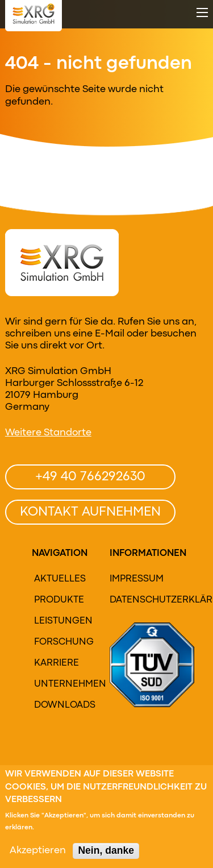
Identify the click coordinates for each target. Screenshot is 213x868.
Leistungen (62, 621)
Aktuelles (60, 579)
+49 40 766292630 (90, 477)
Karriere (57, 663)
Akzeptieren (38, 854)
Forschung (62, 642)
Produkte (59, 600)
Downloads (62, 705)
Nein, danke (106, 854)
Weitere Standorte (48, 433)
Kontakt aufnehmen (90, 512)
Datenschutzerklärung (142, 600)
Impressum (137, 579)
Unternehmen (62, 684)
